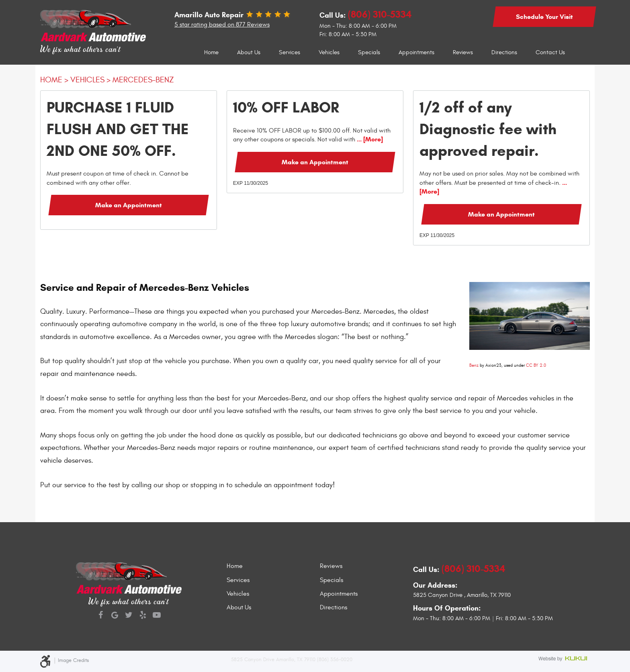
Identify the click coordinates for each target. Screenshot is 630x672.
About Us (249, 52)
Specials (369, 52)
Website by (564, 659)
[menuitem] (211, 53)
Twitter (129, 616)
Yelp (143, 616)
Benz (474, 365)
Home (211, 52)
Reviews (463, 52)
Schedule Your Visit (544, 17)
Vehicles (329, 52)
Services (289, 52)
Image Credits (73, 660)
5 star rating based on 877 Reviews (222, 25)
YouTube (157, 616)
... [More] (369, 139)
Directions (504, 52)
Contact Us (550, 52)
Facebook (101, 616)
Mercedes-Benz (143, 80)
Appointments (416, 52)
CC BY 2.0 (536, 365)
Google (115, 616)
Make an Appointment (129, 205)
